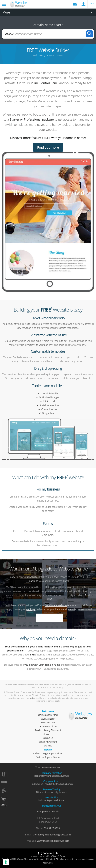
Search (90, 34)
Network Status (48, 722)
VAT (92, 3)
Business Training (52, 791)
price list (34, 698)
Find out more (48, 147)
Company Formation (52, 774)
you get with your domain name (42, 665)
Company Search (52, 782)
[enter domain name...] (48, 34)
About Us (48, 734)
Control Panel (83, 4)
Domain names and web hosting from (23, 6)
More (6, 12)
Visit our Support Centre (48, 757)
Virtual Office (52, 799)
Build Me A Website (56, 605)
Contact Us (48, 738)
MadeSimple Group (52, 805)
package (31, 609)
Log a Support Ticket (53, 753)
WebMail (75, 4)
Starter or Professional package (32, 119)
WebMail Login (48, 719)
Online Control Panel (44, 83)
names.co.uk (48, 853)
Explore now (49, 618)
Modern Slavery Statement (48, 730)
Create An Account (48, 742)
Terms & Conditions (48, 726)
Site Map (48, 746)
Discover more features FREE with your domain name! (48, 138)
